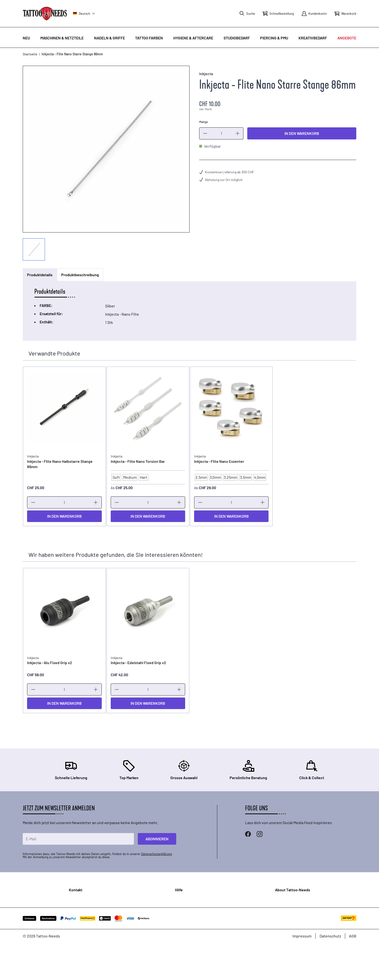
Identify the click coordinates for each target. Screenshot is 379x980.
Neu (26, 38)
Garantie (186, 915)
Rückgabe (187, 923)
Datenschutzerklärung (157, 854)
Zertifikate (295, 915)
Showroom (295, 907)
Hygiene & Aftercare (193, 38)
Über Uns (294, 900)
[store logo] (45, 13)
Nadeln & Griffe (109, 38)
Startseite (30, 54)
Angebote (347, 38)
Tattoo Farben (149, 38)
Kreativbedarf (313, 38)
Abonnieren (157, 839)
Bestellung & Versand (197, 907)
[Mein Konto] (314, 14)
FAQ (182, 900)
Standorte (67, 927)
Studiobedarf (237, 38)
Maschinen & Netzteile (62, 38)
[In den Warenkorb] (64, 516)
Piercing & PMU (274, 38)
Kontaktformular (72, 920)
